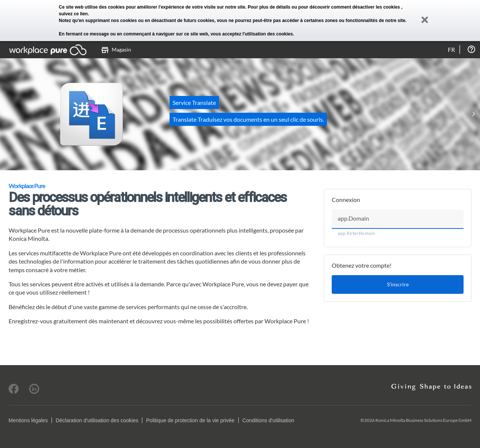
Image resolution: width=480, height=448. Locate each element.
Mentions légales (28, 420)
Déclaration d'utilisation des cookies (97, 420)
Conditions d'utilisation (268, 420)
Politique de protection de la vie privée (190, 420)
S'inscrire (398, 284)
